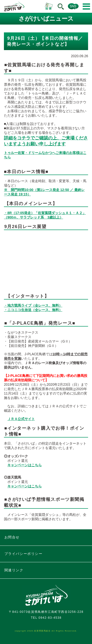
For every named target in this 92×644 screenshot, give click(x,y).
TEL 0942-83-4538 (46, 618)
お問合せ (12, 537)
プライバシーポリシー (24, 554)
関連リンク (14, 570)
